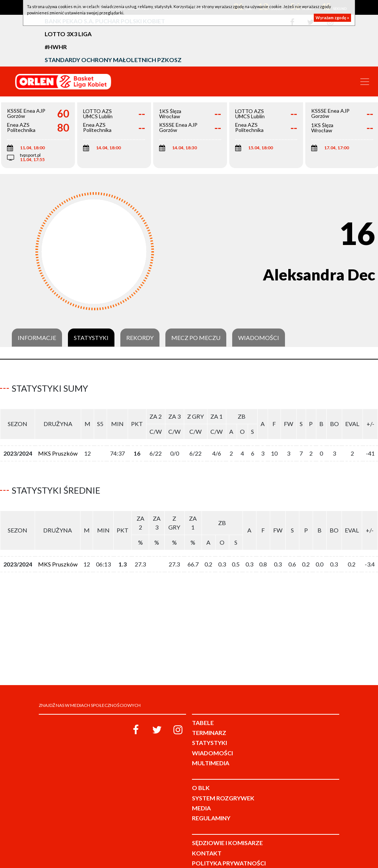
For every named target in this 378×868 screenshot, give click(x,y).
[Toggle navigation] (365, 82)
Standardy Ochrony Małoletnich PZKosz (113, 60)
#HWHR (56, 47)
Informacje (37, 338)
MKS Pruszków (58, 450)
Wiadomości (259, 338)
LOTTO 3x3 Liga (68, 34)
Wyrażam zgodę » (332, 18)
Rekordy (140, 338)
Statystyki (91, 338)
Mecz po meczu (196, 338)
